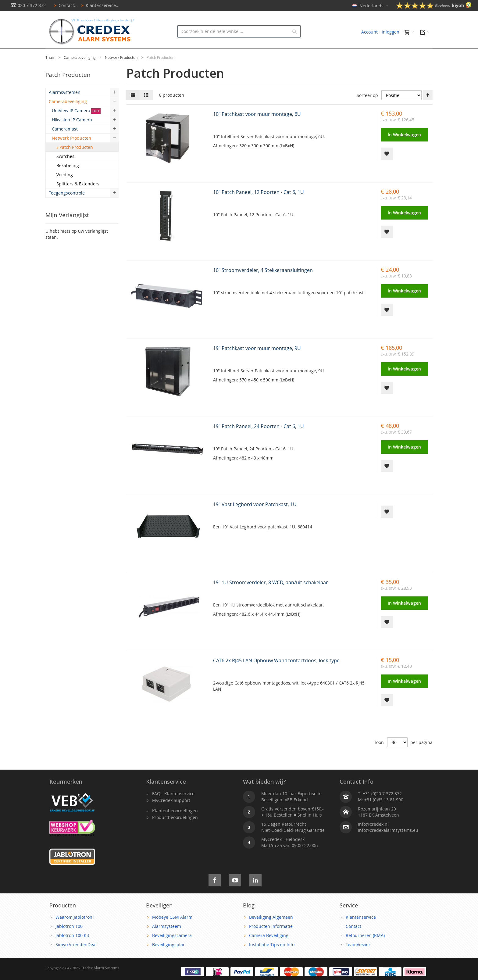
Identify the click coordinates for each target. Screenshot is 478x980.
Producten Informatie (271, 940)
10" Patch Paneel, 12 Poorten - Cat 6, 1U (259, 206)
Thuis (50, 71)
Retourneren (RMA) (365, 949)
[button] (387, 167)
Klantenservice (361, 931)
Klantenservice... (99, 5)
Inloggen (391, 32)
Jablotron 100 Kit (72, 949)
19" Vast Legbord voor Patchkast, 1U (255, 518)
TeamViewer (358, 958)
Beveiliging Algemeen (271, 931)
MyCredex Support (171, 814)
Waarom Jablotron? (75, 931)
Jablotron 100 (69, 940)
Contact (353, 940)
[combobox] (239, 31)
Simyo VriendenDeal (76, 958)
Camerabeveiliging (80, 71)
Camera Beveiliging (269, 949)
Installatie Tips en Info (272, 958)
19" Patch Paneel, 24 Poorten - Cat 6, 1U (259, 440)
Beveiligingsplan (169, 958)
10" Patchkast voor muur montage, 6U (257, 128)
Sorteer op (367, 109)
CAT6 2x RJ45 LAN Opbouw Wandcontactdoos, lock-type (276, 674)
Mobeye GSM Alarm (172, 931)
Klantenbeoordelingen (175, 824)
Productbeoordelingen (175, 831)
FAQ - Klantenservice (173, 807)
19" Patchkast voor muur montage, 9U (257, 362)
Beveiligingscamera (172, 949)
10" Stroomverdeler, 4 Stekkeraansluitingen (263, 284)
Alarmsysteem (167, 940)
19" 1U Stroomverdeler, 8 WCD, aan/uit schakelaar (271, 596)
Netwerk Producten (122, 71)
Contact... (65, 5)
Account (369, 32)
